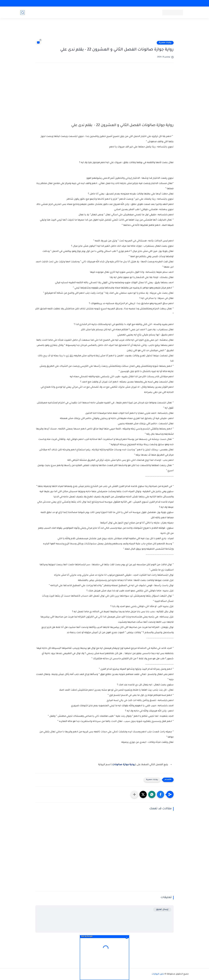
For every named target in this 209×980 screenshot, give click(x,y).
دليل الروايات (158, 974)
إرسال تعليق (162, 910)
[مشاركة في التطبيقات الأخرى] (134, 794)
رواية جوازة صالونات (124, 765)
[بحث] (22, 13)
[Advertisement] (105, 31)
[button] (161, 794)
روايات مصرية (165, 43)
